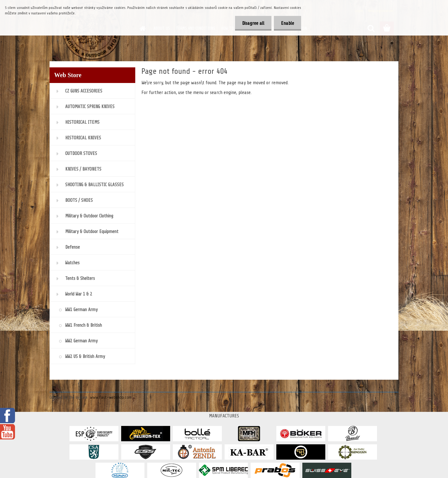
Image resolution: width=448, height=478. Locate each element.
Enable (287, 23)
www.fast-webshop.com (111, 397)
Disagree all (251, 23)
